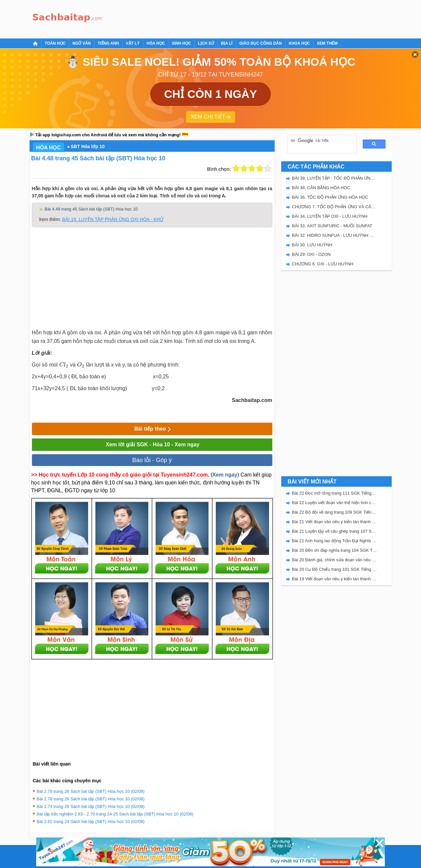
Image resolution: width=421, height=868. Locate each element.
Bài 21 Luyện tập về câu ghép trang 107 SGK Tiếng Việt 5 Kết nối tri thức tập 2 (334, 531)
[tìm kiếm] (320, 141)
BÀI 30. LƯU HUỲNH (312, 245)
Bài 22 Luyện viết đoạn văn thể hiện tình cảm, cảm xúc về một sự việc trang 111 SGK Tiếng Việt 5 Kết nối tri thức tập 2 (334, 503)
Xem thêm (327, 43)
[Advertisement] (225, 18)
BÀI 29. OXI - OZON (311, 254)
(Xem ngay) (225, 475)
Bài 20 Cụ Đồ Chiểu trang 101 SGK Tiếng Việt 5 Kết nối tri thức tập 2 (334, 569)
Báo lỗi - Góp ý (152, 460)
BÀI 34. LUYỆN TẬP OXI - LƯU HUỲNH (330, 216)
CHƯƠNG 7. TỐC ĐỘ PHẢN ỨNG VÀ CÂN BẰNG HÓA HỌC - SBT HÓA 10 (334, 207)
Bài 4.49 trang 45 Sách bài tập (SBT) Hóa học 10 (91, 209)
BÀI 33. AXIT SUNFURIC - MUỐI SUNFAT (332, 226)
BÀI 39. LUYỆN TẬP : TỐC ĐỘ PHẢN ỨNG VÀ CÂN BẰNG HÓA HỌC (334, 178)
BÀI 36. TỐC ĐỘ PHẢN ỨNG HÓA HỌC (330, 197)
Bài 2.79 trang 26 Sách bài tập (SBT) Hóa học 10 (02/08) (91, 791)
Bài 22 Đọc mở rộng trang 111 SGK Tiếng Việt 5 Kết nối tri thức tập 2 (334, 493)
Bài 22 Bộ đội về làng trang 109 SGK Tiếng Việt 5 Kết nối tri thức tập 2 (334, 512)
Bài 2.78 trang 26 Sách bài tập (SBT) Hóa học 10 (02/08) (91, 799)
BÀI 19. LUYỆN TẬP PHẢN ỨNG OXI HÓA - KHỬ (113, 219)
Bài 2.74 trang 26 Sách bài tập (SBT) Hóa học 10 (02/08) (91, 806)
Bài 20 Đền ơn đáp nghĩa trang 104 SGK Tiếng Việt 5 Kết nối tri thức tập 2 (334, 550)
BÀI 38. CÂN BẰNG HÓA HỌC (321, 188)
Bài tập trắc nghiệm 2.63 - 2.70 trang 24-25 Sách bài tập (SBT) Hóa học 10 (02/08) (115, 814)
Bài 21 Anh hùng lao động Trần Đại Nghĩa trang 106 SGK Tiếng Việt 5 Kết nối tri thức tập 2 (334, 541)
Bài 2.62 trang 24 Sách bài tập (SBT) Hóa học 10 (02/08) (91, 822)
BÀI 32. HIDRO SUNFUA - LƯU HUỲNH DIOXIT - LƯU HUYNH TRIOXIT (334, 235)
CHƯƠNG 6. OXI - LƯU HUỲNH (323, 264)
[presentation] (64, 365)
